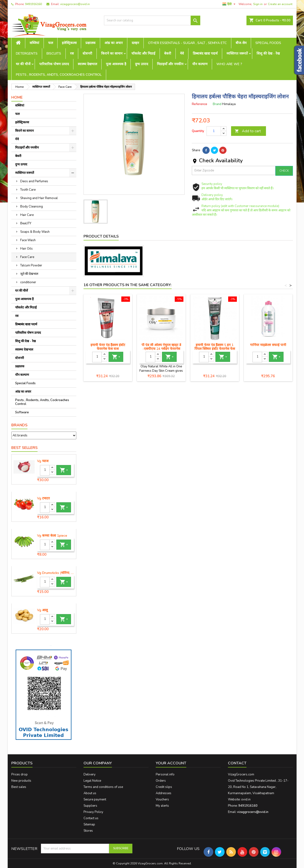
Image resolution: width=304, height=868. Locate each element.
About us (90, 793)
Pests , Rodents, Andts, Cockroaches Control (59, 75)
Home (17, 97)
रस (72, 53)
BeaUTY (26, 223)
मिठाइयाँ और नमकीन (170, 64)
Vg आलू (42, 610)
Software (22, 412)
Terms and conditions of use (103, 787)
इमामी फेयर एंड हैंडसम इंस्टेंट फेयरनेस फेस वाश (108, 347)
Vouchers (162, 799)
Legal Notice (92, 781)
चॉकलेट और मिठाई (143, 53)
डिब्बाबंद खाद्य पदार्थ (205, 53)
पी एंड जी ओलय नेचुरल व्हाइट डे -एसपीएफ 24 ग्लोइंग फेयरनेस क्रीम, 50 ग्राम (161, 349)
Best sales (19, 787)
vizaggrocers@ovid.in (75, 4)
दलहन (135, 43)
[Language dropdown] (230, 4)
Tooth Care (28, 190)
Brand (217, 104)
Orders (161, 781)
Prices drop (19, 774)
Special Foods (268, 43)
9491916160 (33, 4)
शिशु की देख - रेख (268, 53)
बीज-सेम (241, 43)
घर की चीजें (23, 64)
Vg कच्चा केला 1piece (52, 536)
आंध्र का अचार (114, 43)
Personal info (165, 774)
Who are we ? (229, 64)
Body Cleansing (32, 207)
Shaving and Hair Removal (39, 198)
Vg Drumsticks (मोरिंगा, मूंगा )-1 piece (56, 573)
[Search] (152, 20)
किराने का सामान (112, 53)
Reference (200, 104)
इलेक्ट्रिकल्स (69, 43)
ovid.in (246, 799)
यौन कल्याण (200, 64)
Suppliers (90, 806)
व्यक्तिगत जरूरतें (237, 53)
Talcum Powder (31, 265)
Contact (237, 763)
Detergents (27, 53)
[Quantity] (45, 470)
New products (21, 781)
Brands (19, 425)
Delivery (90, 774)
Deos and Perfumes (34, 181)
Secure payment (95, 799)
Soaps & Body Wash (35, 232)
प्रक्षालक (91, 43)
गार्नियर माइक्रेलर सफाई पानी (268, 345)
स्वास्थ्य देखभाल (87, 64)
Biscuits (54, 53)
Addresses (164, 793)
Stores (88, 831)
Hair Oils (26, 249)
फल (51, 43)
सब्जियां (34, 43)
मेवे (182, 53)
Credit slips (164, 787)
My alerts (162, 806)
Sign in (258, 4)
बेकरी (168, 53)
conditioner (28, 282)
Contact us (91, 818)
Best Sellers (24, 448)
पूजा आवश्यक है (116, 64)
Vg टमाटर (43, 498)
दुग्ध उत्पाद (142, 64)
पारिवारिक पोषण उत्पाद (54, 64)
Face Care (27, 257)
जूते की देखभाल (29, 274)
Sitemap (89, 824)
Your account (171, 763)
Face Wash (28, 240)
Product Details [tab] (101, 236)
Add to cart (248, 131)
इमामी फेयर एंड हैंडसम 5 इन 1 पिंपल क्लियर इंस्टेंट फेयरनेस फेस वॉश (215, 349)
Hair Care (27, 215)
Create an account (280, 4)
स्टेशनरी (87, 53)
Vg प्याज (43, 461)
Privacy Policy (93, 812)
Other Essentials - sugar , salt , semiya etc (187, 43)
